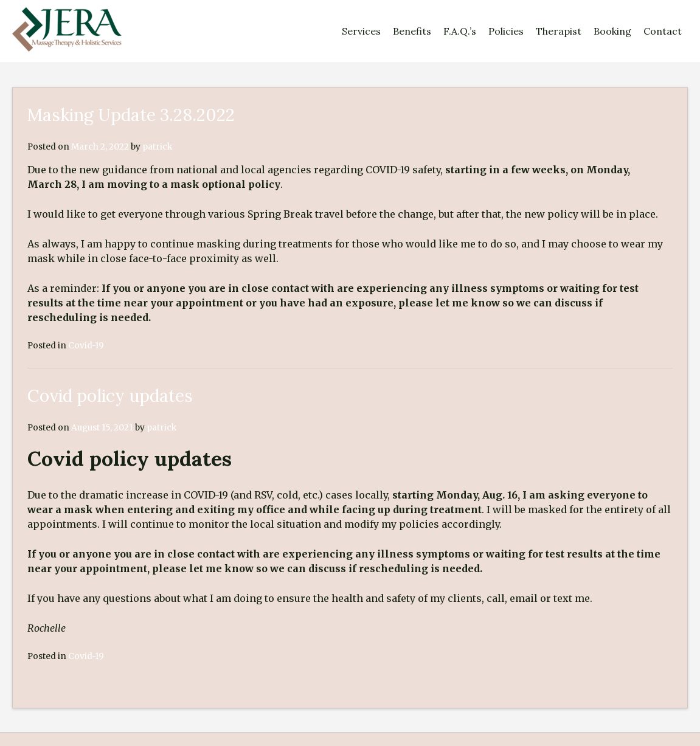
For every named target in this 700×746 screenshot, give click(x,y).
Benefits (412, 31)
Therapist (559, 31)
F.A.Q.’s (460, 31)
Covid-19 (86, 346)
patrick (157, 147)
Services (361, 31)
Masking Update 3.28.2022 (131, 115)
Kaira (100, 739)
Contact (663, 31)
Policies (506, 31)
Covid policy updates (110, 396)
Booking (612, 31)
